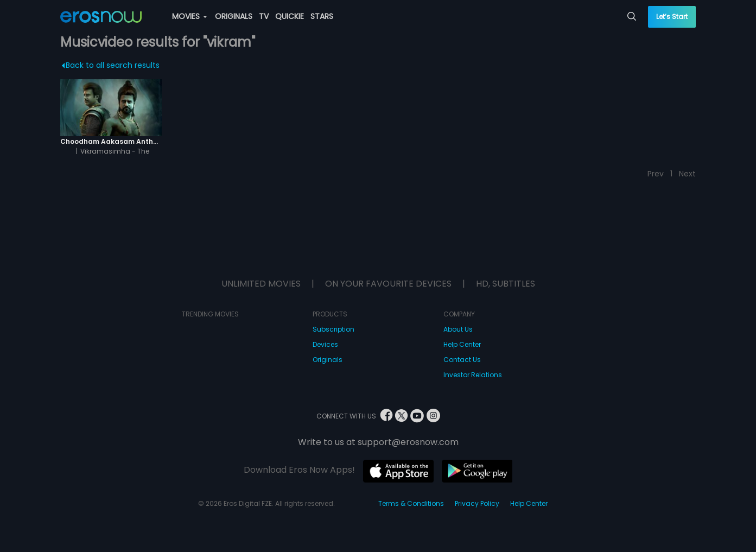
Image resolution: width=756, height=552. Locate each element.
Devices (325, 344)
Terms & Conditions (411, 503)
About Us (458, 329)
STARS (322, 16)
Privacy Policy (477, 503)
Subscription (333, 329)
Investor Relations (473, 375)
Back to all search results (111, 65)
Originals (328, 360)
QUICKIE (290, 16)
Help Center (462, 344)
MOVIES (189, 16)
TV (264, 16)
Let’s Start (672, 17)
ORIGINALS (234, 16)
